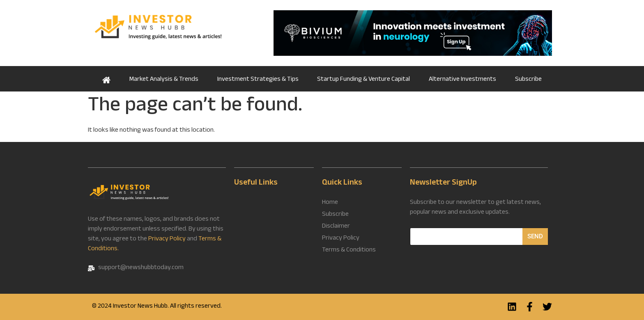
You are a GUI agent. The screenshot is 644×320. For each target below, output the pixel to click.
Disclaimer (336, 227)
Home (106, 79)
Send (535, 236)
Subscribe (528, 80)
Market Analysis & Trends (164, 80)
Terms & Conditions (349, 251)
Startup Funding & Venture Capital (363, 80)
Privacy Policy (167, 239)
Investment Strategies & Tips (258, 80)
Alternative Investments (462, 80)
